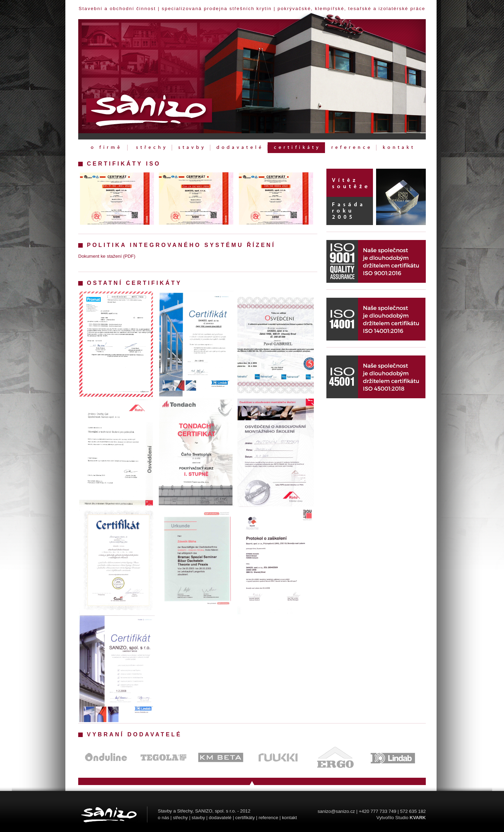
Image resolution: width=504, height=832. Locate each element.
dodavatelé (220, 818)
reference (268, 818)
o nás (164, 818)
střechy (180, 818)
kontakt (289, 818)
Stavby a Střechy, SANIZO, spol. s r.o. (197, 811)
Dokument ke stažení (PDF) (107, 256)
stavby (198, 818)
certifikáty (245, 818)
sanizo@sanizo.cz (336, 811)
